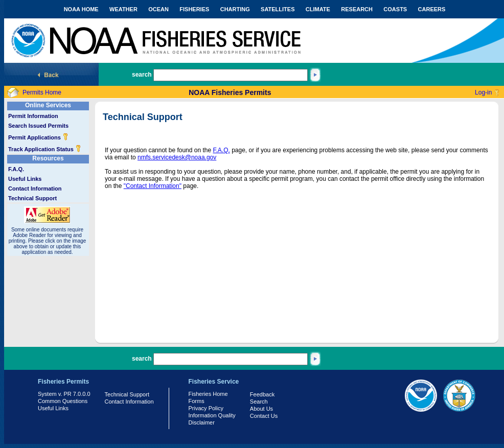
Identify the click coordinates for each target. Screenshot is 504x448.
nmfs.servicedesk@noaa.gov (177, 157)
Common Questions (63, 401)
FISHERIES (194, 9)
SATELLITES (278, 9)
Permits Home (42, 92)
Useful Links (25, 179)
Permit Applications (38, 137)
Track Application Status (45, 149)
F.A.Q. (16, 169)
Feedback (262, 394)
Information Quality (212, 415)
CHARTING (235, 9)
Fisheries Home (208, 394)
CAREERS (432, 9)
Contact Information (35, 188)
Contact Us (264, 416)
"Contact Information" (153, 186)
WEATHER (123, 9)
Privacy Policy (206, 408)
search (142, 75)
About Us (261, 409)
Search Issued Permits (38, 126)
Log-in (483, 92)
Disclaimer (202, 422)
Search (259, 402)
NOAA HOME (81, 9)
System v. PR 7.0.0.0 (64, 394)
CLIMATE (318, 9)
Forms (197, 401)
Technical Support (32, 198)
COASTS (395, 9)
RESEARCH (357, 9)
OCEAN (158, 9)
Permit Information (33, 116)
